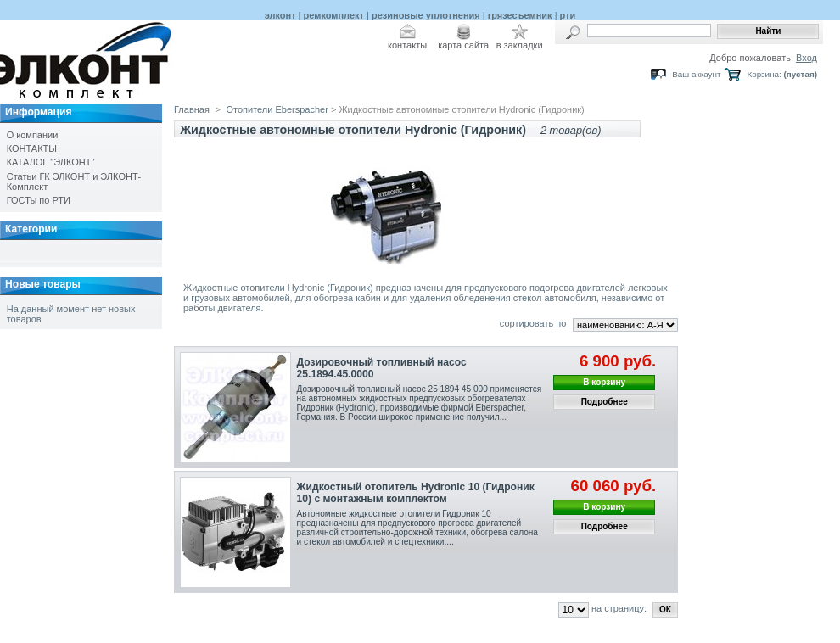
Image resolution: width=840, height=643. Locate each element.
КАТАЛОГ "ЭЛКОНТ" (51, 162)
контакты (407, 45)
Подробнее (605, 402)
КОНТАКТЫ (32, 148)
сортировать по (533, 323)
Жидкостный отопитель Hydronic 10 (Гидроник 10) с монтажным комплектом (416, 493)
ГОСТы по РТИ (39, 200)
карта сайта (463, 45)
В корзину (604, 382)
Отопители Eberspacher (279, 109)
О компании (33, 135)
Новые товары (43, 284)
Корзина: (764, 74)
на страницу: (619, 608)
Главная (192, 109)
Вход (806, 58)
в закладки (520, 45)
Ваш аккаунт (696, 74)
